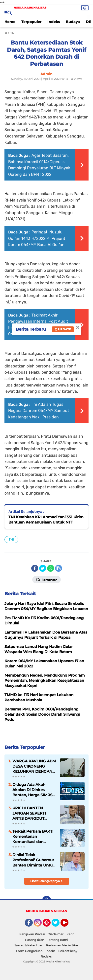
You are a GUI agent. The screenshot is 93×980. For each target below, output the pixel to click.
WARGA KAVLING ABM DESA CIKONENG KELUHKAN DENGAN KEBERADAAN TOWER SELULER (34, 766)
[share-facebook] (35, 568)
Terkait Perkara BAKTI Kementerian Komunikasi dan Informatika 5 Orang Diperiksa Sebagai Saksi (33, 837)
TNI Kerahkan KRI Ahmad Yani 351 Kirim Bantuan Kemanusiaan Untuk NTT (46, 520)
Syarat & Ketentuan (29, 945)
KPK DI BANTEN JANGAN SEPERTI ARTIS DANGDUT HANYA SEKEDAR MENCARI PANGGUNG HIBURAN (34, 813)
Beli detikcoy (68, 951)
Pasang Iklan (35, 940)
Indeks (54, 22)
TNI (11, 539)
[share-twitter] (43, 568)
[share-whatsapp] (51, 568)
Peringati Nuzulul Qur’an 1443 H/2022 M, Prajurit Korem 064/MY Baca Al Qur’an (37, 238)
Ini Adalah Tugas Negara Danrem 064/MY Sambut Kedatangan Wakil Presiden (39, 411)
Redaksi (46, 956)
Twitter (58, 925)
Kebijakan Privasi (32, 934)
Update (63, 329)
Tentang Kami (58, 940)
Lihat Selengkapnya (46, 881)
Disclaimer (56, 934)
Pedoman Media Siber (62, 945)
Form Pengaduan (29, 951)
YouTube (68, 925)
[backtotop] (47, 900)
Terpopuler (31, 22)
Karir (70, 934)
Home (10, 22)
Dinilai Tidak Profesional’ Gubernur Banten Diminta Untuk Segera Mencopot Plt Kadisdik (34, 860)
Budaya (73, 22)
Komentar (46, 579)
